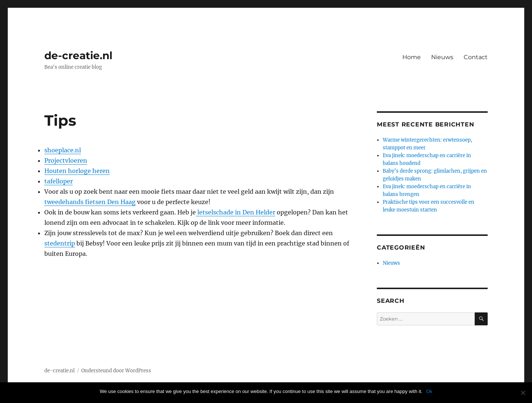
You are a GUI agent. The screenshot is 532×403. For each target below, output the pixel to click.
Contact (476, 57)
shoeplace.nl (63, 150)
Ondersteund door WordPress (116, 371)
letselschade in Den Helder (236, 212)
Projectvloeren (66, 160)
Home (412, 57)
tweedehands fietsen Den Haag (90, 202)
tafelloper (59, 181)
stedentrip (60, 243)
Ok (429, 391)
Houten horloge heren (77, 171)
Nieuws (442, 57)
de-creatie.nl (78, 55)
